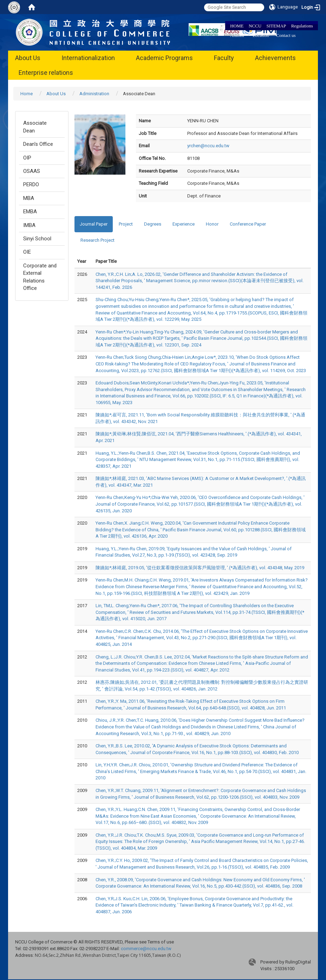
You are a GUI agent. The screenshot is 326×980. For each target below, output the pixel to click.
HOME (237, 26)
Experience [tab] (184, 224)
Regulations (302, 26)
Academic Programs (164, 58)
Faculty (224, 58)
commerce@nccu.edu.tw (146, 949)
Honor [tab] (212, 224)
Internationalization (88, 58)
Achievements (275, 58)
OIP (27, 158)
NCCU (255, 26)
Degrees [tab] (153, 224)
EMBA (30, 212)
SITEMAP (276, 26)
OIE (27, 252)
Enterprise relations (46, 73)
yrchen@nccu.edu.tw (208, 146)
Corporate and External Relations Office (40, 277)
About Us (28, 58)
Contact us (286, 35)
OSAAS (32, 171)
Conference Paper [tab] (248, 224)
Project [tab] (126, 224)
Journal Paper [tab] (94, 224)
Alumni (237, 35)
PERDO (31, 184)
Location (261, 35)
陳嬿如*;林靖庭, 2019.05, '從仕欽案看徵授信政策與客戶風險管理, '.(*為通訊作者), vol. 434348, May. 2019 (200, 568)
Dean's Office (38, 144)
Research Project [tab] (97, 240)
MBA (29, 198)
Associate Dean (35, 127)
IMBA (29, 225)
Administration (94, 94)
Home (27, 94)
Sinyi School (37, 239)
